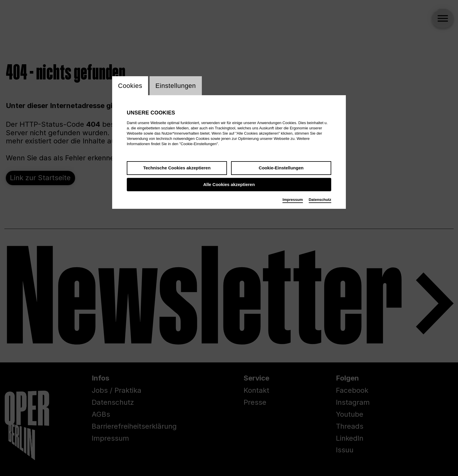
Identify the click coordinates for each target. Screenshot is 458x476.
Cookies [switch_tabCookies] (130, 86)
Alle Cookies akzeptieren (229, 184)
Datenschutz (320, 200)
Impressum (293, 200)
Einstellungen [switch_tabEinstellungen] (176, 86)
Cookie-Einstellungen (281, 168)
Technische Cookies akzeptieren (177, 168)
